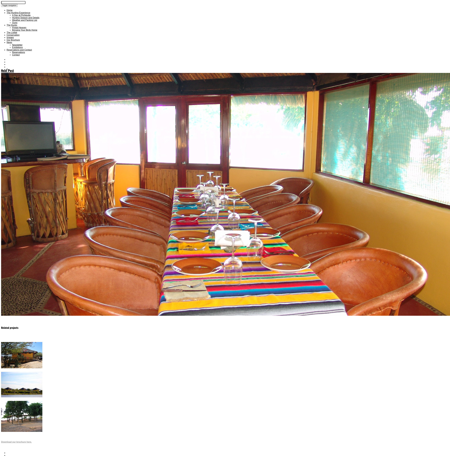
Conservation (13, 35)
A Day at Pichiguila (21, 15)
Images (10, 37)
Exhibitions (17, 47)
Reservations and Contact (19, 50)
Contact (16, 55)
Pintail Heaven (19, 28)
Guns (15, 23)
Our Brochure (13, 40)
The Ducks (12, 25)
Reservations (18, 52)
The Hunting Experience (18, 13)
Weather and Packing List (25, 20)
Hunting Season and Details (26, 18)
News (9, 42)
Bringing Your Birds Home (25, 30)
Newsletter (17, 45)
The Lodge (12, 33)
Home (10, 10)
